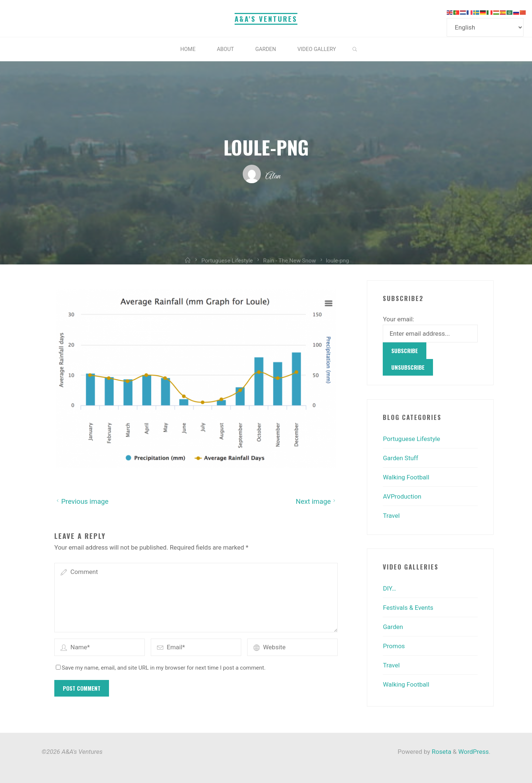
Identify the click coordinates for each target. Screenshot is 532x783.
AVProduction (402, 496)
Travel (391, 516)
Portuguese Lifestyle (411, 439)
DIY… (389, 588)
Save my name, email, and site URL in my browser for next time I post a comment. (161, 668)
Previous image (81, 501)
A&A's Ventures (266, 19)
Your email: (398, 319)
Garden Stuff (400, 458)
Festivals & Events (408, 608)
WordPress (473, 752)
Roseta (441, 752)
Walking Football (406, 477)
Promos (394, 646)
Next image (316, 501)
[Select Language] (485, 27)
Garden (393, 627)
